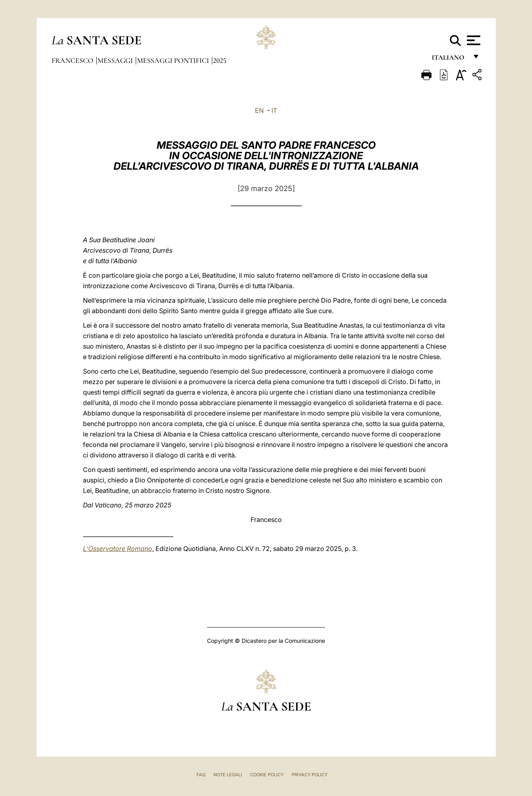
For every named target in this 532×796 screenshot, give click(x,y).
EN (259, 110)
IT (274, 110)
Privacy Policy (309, 775)
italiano (450, 59)
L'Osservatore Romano (118, 549)
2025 (220, 60)
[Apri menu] (473, 40)
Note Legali (228, 775)
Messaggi (116, 60)
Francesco (73, 60)
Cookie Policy (267, 775)
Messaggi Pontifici (174, 60)
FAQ (201, 775)
